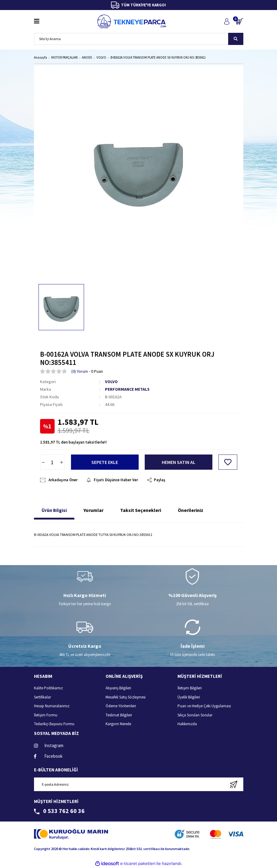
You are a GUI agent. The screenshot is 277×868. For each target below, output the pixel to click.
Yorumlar (93, 510)
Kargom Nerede (118, 724)
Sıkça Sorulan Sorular (195, 715)
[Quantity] (52, 462)
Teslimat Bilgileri (119, 715)
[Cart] (239, 21)
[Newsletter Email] (139, 784)
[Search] (139, 39)
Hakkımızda (187, 724)
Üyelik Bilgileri (189, 697)
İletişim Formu (46, 715)
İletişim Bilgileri (190, 688)
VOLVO (111, 382)
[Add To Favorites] (228, 462)
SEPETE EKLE (105, 462)
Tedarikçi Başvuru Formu (54, 724)
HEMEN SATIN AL (179, 462)
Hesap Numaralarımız (52, 706)
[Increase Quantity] (62, 462)
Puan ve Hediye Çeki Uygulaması (204, 706)
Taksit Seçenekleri (141, 510)
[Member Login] (227, 21)
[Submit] (234, 784)
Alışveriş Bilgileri (118, 688)
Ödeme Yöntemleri (121, 706)
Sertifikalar (42, 697)
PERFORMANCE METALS (127, 389)
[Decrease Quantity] (43, 462)
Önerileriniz (191, 510)
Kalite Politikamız (48, 688)
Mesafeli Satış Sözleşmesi (126, 697)
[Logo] (132, 21)
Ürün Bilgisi (54, 510)
